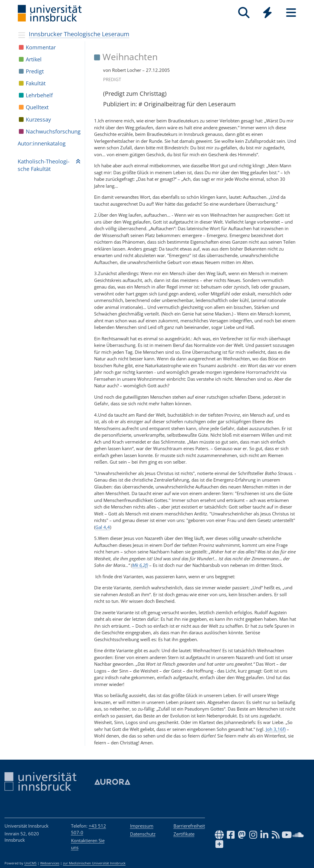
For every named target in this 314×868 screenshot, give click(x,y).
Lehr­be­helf (39, 95)
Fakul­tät (36, 83)
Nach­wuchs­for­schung (53, 131)
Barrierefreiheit (189, 826)
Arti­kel (34, 59)
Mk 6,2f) (140, 565)
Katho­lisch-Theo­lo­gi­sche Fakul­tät (44, 165)
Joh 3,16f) (276, 729)
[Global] (267, 13)
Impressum (142, 826)
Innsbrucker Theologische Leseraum (79, 34)
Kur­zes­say (38, 119)
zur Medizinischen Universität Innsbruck (94, 863)
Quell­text (37, 107)
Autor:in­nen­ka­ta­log (42, 143)
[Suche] (244, 13)
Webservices (50, 863)
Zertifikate (184, 834)
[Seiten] (291, 13)
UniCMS (30, 863)
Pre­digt (35, 71)
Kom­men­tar (41, 47)
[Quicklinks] (267, 13)
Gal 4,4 (103, 527)
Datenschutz (143, 834)
